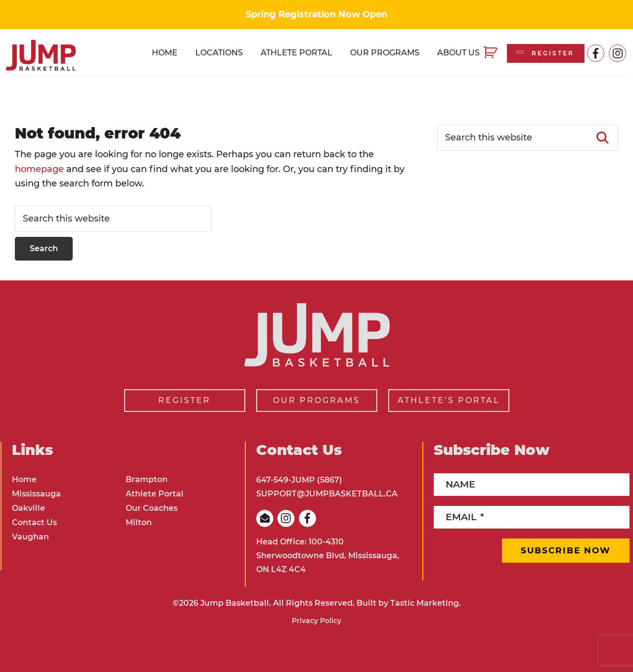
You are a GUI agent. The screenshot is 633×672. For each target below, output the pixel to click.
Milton (139, 522)
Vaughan (30, 537)
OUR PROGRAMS (316, 400)
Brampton (147, 479)
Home (24, 479)
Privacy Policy (316, 621)
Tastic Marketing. (426, 603)
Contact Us (34, 522)
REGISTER (545, 53)
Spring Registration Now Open (316, 14)
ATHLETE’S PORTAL (449, 400)
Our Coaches (152, 508)
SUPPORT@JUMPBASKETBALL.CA (327, 494)
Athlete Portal (155, 494)
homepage (39, 169)
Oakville (28, 508)
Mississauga (36, 494)
